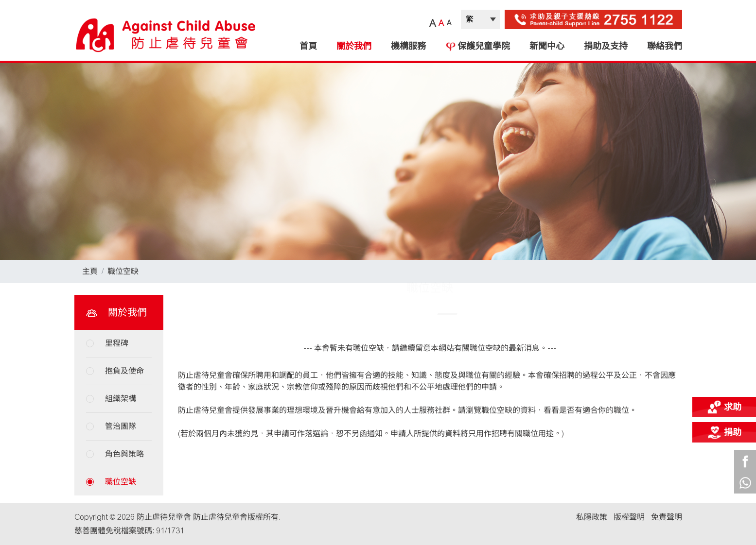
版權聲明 (629, 517)
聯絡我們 (665, 46)
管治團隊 (121, 426)
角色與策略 (124, 454)
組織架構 (121, 399)
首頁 (308, 46)
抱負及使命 (124, 371)
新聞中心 (547, 46)
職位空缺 (123, 271)
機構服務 (408, 46)
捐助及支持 (606, 46)
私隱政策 (592, 517)
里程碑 (117, 343)
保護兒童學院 (478, 46)
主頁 (90, 271)
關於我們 (354, 46)
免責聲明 (667, 517)
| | (480, 19)
